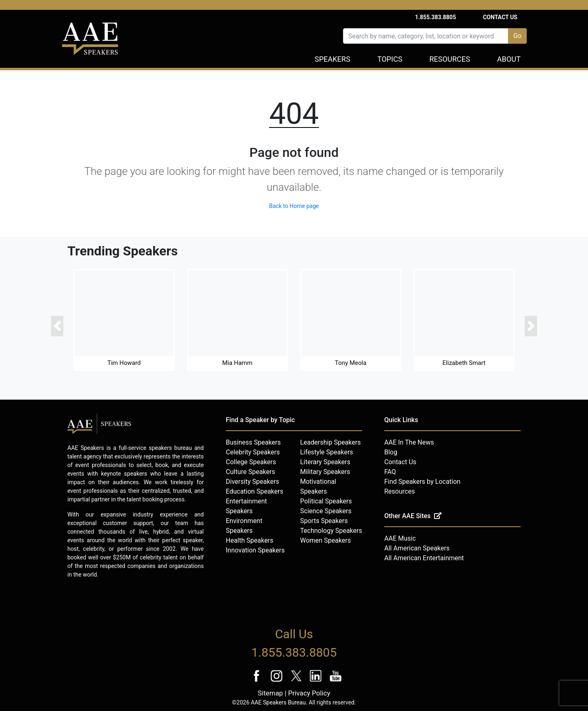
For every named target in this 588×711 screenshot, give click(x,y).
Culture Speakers (251, 472)
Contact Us (500, 17)
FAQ (390, 472)
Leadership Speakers (330, 442)
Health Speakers (249, 540)
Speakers (333, 59)
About (509, 59)
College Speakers (251, 462)
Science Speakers (326, 511)
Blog (391, 452)
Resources (450, 59)
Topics (390, 59)
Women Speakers (325, 540)
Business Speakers (253, 442)
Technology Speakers (331, 531)
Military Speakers (325, 472)
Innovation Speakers (255, 550)
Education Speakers (255, 491)
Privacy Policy (309, 693)
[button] (57, 326)
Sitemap (270, 693)
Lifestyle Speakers (327, 452)
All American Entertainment (424, 558)
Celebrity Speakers (253, 452)
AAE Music (400, 538)
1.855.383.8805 (435, 17)
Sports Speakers (324, 521)
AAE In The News (409, 442)
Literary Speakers (325, 462)
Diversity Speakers (253, 482)
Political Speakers (326, 501)
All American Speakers (417, 548)
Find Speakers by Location (422, 482)
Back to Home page (294, 206)
